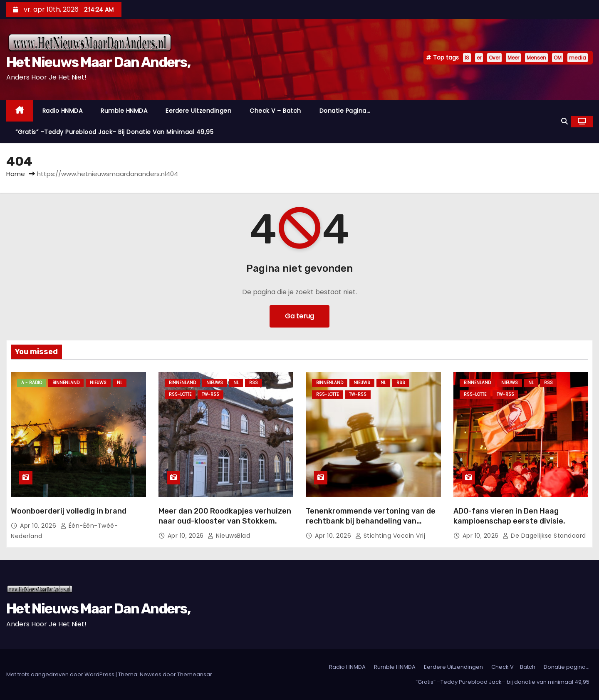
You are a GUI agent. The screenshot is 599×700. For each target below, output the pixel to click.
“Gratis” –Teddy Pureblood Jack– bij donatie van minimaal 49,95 (114, 132)
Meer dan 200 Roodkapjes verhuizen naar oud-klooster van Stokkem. (225, 516)
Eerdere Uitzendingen (198, 111)
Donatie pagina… (345, 111)
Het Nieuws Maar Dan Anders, (98, 62)
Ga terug (299, 316)
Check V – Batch (275, 111)
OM (558, 58)
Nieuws (98, 383)
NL (120, 383)
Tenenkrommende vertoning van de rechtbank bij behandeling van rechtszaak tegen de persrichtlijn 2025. (371, 526)
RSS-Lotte (180, 394)
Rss (254, 383)
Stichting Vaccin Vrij (390, 536)
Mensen (536, 58)
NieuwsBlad (229, 536)
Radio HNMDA (63, 111)
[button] (564, 121)
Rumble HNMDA (124, 111)
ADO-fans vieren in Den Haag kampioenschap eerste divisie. (509, 516)
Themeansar (195, 674)
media (578, 58)
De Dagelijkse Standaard (544, 536)
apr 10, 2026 (39, 526)
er (479, 58)
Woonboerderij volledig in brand (69, 511)
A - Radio (32, 383)
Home (16, 174)
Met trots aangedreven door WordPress (61, 674)
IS (467, 58)
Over (494, 58)
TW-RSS (210, 394)
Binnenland (66, 383)
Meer (513, 58)
